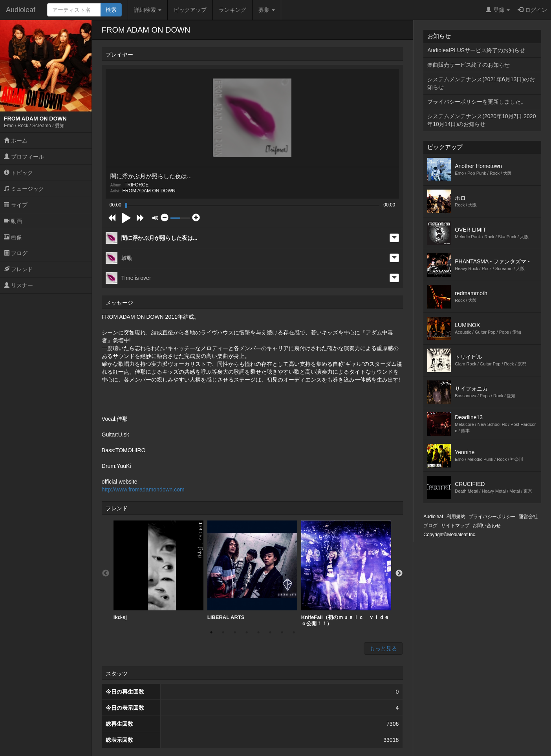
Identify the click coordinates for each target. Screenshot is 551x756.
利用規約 (456, 517)
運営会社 (528, 517)
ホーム (16, 141)
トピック (18, 173)
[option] (158, 571)
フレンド (18, 269)
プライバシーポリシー (492, 517)
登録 (498, 10)
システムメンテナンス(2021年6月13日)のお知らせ (481, 83)
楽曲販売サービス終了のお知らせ (469, 65)
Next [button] (399, 573)
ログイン (532, 10)
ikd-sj (158, 570)
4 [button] (247, 632)
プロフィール (24, 157)
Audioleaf (21, 10)
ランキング (232, 10)
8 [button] (294, 632)
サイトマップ (455, 526)
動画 (13, 221)
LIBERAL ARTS (252, 570)
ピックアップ (190, 10)
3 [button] (235, 632)
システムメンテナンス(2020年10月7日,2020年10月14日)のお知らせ (481, 120)
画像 (13, 237)
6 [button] (270, 632)
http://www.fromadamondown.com (143, 489)
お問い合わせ (487, 526)
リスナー (18, 285)
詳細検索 (148, 10)
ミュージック (24, 189)
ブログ (16, 253)
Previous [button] (106, 573)
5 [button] (258, 632)
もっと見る (383, 648)
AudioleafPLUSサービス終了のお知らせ (476, 50)
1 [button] (211, 632)
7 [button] (282, 632)
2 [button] (223, 632)
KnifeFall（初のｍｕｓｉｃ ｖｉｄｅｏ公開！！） (346, 573)
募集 (267, 10)
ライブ (16, 205)
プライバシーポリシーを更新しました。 (477, 102)
